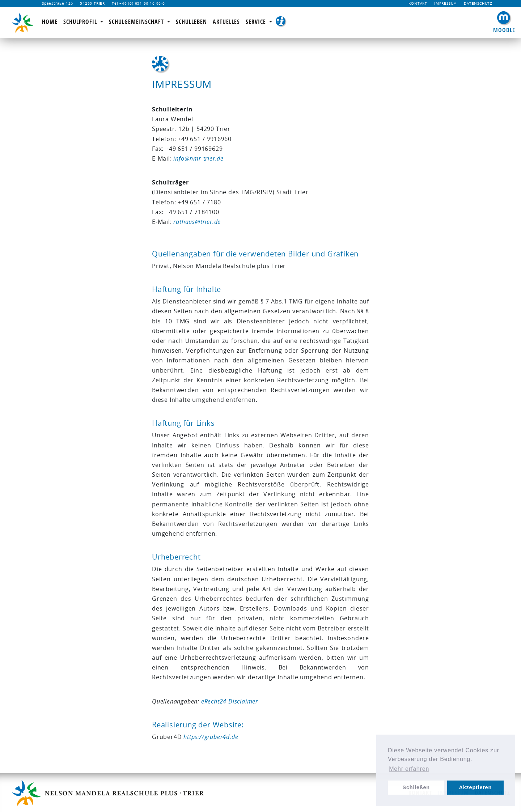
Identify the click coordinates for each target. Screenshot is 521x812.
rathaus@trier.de (197, 222)
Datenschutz (478, 3)
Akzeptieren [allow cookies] (475, 787)
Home (50, 22)
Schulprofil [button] (81, 22)
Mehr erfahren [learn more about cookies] (409, 769)
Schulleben (191, 22)
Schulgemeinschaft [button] (137, 22)
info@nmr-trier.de (198, 158)
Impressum (446, 3)
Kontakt (418, 3)
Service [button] (260, 22)
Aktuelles (226, 22)
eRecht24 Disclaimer (230, 701)
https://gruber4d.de (211, 737)
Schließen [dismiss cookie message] (416, 787)
